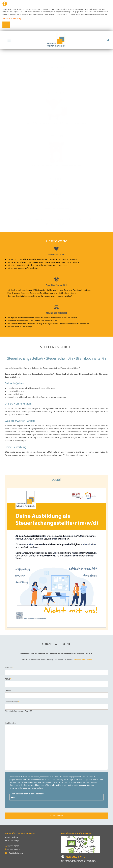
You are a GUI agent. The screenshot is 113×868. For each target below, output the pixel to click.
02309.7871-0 (76, 857)
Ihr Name (9, 668)
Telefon (8, 690)
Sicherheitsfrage (12, 702)
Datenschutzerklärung (12, 18)
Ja (14, 797)
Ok (6, 25)
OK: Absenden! (57, 816)
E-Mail (9, 679)
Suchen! (108, 40)
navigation (9, 40)
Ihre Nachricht (10, 723)
